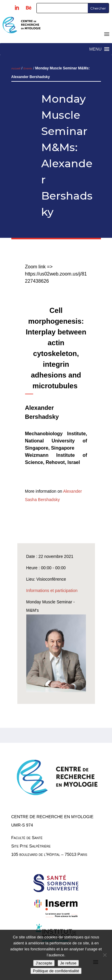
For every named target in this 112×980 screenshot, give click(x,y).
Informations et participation (52, 591)
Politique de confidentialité (56, 971)
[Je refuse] (105, 955)
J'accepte (44, 963)
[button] (95, 49)
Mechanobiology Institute (56, 434)
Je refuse (68, 963)
